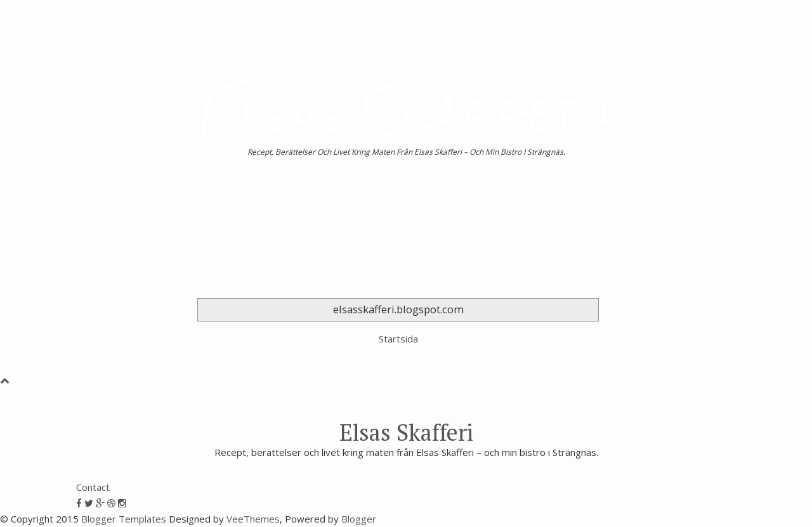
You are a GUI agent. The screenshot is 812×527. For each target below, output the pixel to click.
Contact (93, 487)
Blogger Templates (124, 519)
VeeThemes (253, 519)
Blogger (359, 519)
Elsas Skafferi (406, 111)
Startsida (398, 339)
